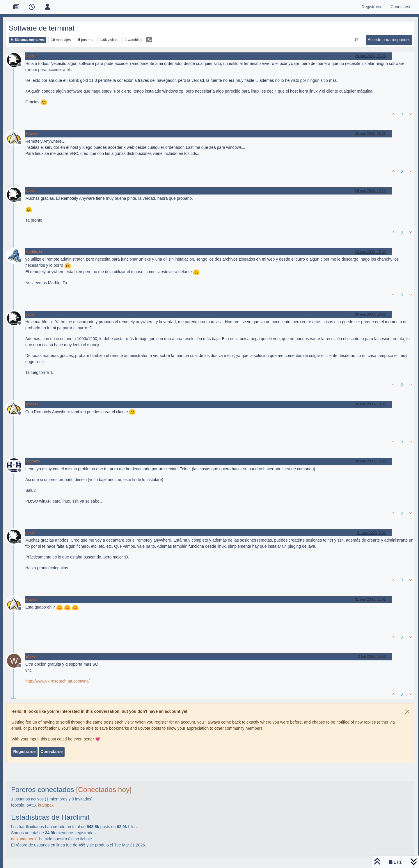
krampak (46, 805)
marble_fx (34, 252)
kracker (32, 134)
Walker (31, 657)
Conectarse (52, 752)
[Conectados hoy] (104, 790)
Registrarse (24, 752)
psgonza (33, 461)
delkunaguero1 (25, 839)
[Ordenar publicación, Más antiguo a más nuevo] (356, 40)
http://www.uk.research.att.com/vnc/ (57, 681)
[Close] (407, 712)
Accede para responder (389, 40)
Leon (30, 56)
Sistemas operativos (27, 40)
